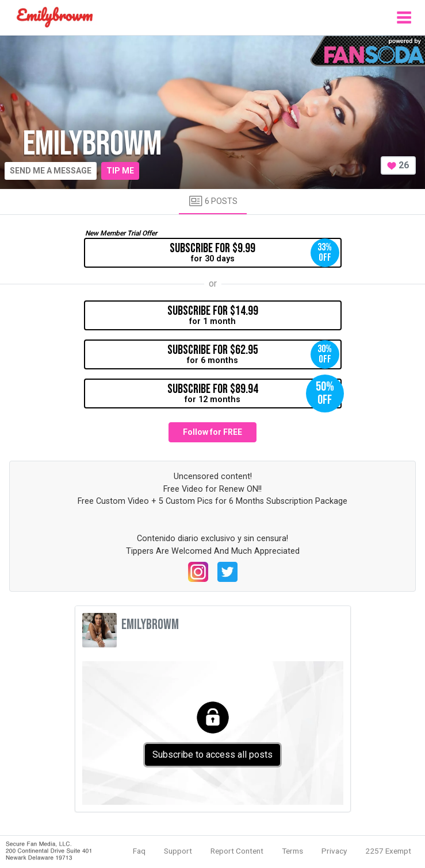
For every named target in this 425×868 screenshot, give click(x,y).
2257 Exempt (388, 851)
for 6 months (253, 354)
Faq (139, 851)
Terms (292, 851)
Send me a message (51, 171)
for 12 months (254, 394)
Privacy (334, 851)
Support (178, 851)
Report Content (237, 851)
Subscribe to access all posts (213, 755)
